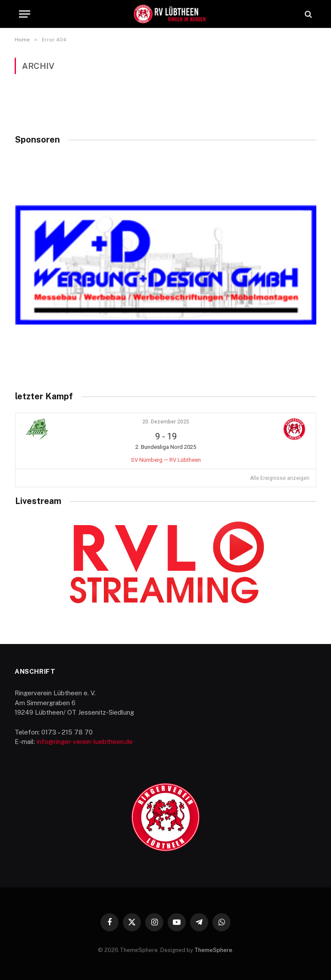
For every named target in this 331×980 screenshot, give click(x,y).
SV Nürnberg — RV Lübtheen (166, 460)
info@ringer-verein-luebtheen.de (85, 742)
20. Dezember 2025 (166, 422)
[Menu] (25, 14)
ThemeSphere (213, 950)
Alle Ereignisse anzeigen (280, 478)
